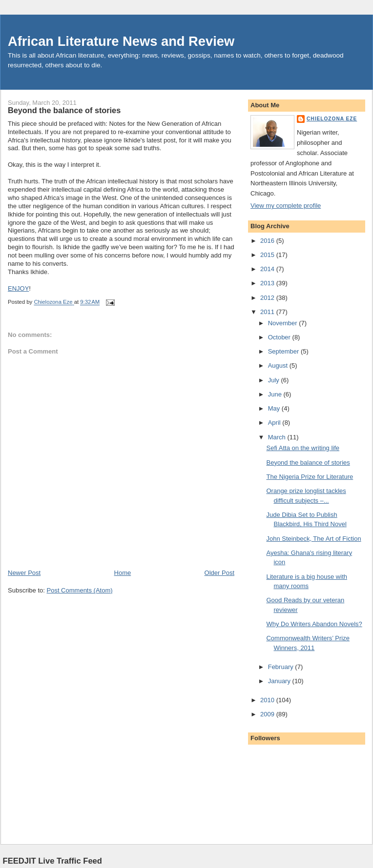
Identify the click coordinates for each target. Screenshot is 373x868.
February (282, 667)
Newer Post (24, 573)
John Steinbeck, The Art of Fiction (313, 539)
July (275, 380)
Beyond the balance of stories (308, 463)
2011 (268, 312)
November (284, 323)
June (276, 394)
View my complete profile (286, 206)
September (284, 351)
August (279, 365)
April (275, 423)
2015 (268, 255)
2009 (268, 714)
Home (123, 573)
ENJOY (18, 288)
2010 (268, 700)
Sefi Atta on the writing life (303, 448)
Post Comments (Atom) (80, 590)
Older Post (219, 573)
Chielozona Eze (332, 119)
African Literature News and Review (121, 41)
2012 (268, 298)
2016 (268, 241)
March (278, 437)
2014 (268, 269)
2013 (268, 283)
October (280, 337)
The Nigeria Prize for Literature (310, 477)
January (280, 681)
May (275, 408)
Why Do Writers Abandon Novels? (314, 624)
